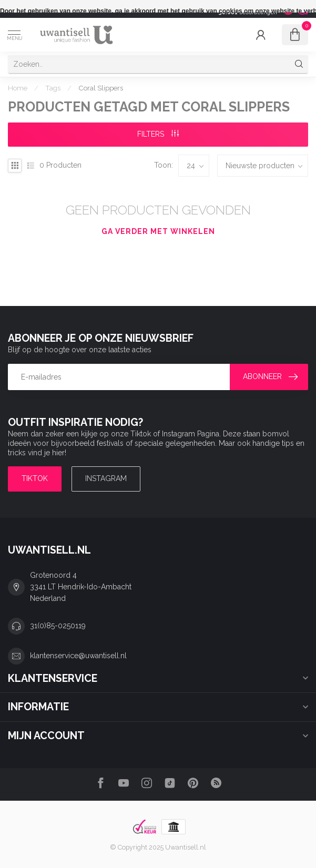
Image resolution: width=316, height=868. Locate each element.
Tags (53, 88)
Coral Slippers (101, 88)
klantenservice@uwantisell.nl (78, 656)
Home (18, 88)
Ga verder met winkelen (158, 231)
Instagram (106, 478)
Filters (158, 134)
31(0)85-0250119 (58, 626)
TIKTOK (35, 478)
